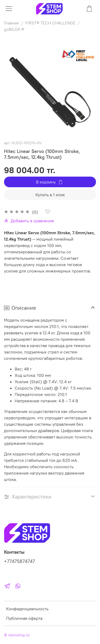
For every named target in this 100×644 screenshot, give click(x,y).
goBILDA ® (14, 29)
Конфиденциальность (27, 609)
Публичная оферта (24, 618)
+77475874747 (19, 561)
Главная (11, 23)
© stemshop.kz (17, 635)
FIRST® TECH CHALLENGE (50, 23)
